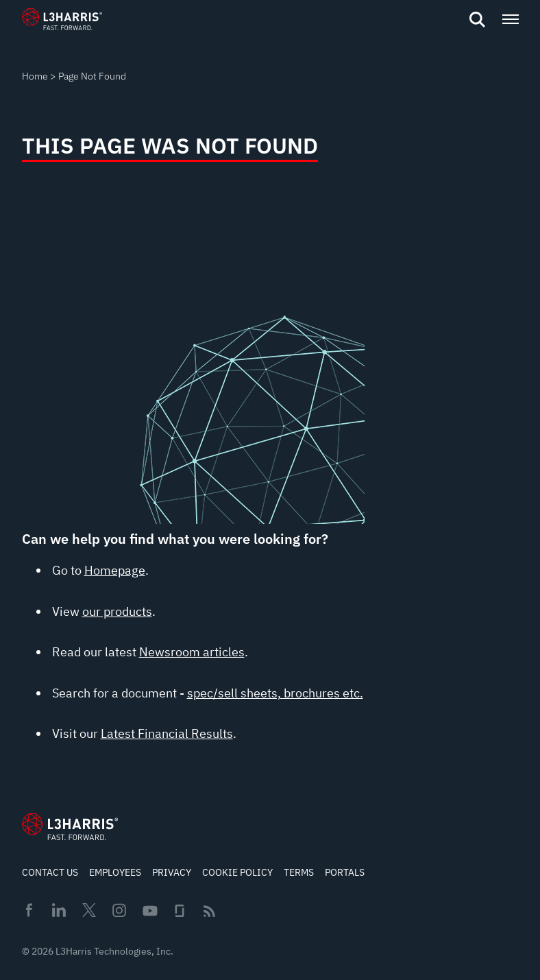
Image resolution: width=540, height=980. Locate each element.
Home (35, 76)
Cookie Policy (237, 872)
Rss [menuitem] (209, 911)
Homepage (115, 570)
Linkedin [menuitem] (59, 910)
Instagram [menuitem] (119, 910)
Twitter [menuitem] (89, 910)
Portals (345, 872)
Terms (299, 872)
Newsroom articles (192, 652)
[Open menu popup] (510, 19)
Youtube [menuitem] (149, 911)
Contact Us (50, 872)
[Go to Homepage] (70, 826)
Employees (115, 872)
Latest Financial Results (167, 733)
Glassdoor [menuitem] (180, 911)
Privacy (172, 872)
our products (117, 611)
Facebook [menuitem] (29, 910)
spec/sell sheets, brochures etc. (275, 693)
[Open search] (477, 20)
